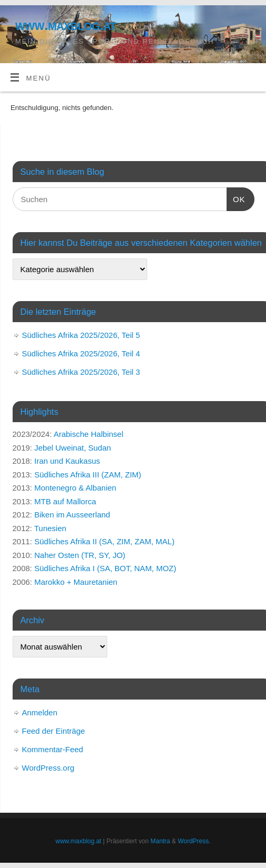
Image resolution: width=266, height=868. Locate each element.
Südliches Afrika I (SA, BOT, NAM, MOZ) (105, 568)
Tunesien (50, 528)
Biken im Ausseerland (72, 515)
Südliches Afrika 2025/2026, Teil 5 (81, 335)
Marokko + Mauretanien (76, 582)
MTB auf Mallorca (65, 501)
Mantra (160, 841)
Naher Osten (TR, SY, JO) (80, 555)
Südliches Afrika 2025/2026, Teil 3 (81, 372)
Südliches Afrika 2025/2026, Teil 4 (81, 353)
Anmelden (40, 712)
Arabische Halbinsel (89, 434)
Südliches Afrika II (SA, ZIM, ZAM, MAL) (104, 541)
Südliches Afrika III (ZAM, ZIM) (88, 475)
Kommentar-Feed (53, 749)
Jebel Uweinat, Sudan (73, 448)
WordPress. (194, 841)
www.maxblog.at (66, 25)
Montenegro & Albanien (75, 488)
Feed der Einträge (54, 731)
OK (236, 198)
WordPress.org (48, 768)
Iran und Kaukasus (67, 461)
